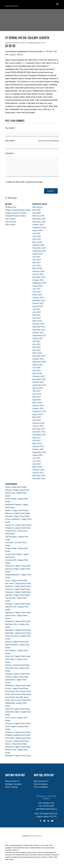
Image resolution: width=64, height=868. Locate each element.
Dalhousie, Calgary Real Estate (18, 566)
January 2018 (38, 426)
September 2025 (39, 228)
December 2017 (39, 429)
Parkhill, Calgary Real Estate (17, 677)
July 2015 (36, 458)
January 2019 (38, 406)
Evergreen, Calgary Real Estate (18, 592)
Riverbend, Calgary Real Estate (18, 685)
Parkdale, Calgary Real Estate (17, 674)
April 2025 (37, 239)
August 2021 (38, 338)
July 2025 (36, 233)
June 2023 (37, 292)
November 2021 (39, 330)
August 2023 (38, 286)
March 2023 (37, 295)
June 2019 (37, 394)
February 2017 (38, 446)
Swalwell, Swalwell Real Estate (18, 735)
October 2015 (38, 449)
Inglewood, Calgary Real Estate (18, 613)
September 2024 (39, 251)
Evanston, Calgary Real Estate (18, 589)
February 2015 (38, 470)
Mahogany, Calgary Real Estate (18, 630)
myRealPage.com (36, 836)
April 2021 (37, 350)
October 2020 (38, 359)
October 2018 (38, 409)
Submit (51, 191)
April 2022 (37, 318)
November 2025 (39, 222)
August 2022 (38, 306)
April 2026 (37, 213)
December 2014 (39, 476)
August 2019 (38, 388)
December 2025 (39, 219)
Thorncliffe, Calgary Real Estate (18, 738)
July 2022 (36, 309)
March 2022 (37, 321)
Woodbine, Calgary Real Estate (18, 756)
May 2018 (36, 417)
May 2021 (36, 347)
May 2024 (36, 263)
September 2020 (39, 362)
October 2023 (38, 280)
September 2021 (39, 336)
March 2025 (37, 242)
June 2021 (37, 344)
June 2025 (37, 236)
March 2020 (37, 374)
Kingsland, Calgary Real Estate (18, 621)
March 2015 (37, 467)
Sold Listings (10, 225)
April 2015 (37, 464)
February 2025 (38, 245)
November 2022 (39, 301)
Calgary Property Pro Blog (16, 213)
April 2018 (37, 420)
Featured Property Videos (16, 216)
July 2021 (36, 341)
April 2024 (37, 266)
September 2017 (39, 435)
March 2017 (37, 444)
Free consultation (41, 787)
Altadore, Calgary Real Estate (17, 490)
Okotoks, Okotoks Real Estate (17, 665)
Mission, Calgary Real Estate (17, 642)
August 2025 (38, 231)
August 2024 (38, 254)
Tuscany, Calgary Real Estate (17, 741)
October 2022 (38, 303)
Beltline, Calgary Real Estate (17, 510)
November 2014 (39, 479)
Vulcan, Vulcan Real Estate (16, 744)
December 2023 (39, 277)
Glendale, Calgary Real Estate (17, 595)
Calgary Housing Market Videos (18, 210)
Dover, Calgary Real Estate (16, 580)
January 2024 (38, 274)
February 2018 (38, 423)
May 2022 (36, 315)
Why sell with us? (41, 781)
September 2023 (39, 283)
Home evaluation (41, 784)
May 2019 (36, 397)
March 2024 (37, 268)
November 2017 (39, 432)
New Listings (10, 219)
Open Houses (11, 222)
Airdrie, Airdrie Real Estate (16, 487)
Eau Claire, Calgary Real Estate (18, 583)
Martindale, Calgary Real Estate (18, 633)
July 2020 (36, 368)
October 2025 (38, 225)
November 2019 (39, 379)
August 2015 (38, 455)
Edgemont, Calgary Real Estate (18, 586)
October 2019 (38, 382)
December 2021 (39, 327)
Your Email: (10, 141)
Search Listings (11, 787)
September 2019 (39, 385)
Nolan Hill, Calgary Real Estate (18, 656)
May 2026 (36, 210)
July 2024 (36, 257)
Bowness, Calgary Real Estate (18, 513)
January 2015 (38, 473)
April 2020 (37, 371)
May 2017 (36, 438)
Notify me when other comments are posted (24, 182)
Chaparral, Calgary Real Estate (18, 528)
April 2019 (37, 400)
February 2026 (38, 216)
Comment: (10, 153)
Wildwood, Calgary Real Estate (18, 747)
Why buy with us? (12, 781)
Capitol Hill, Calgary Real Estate (18, 525)
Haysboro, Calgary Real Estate (18, 604)
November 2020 (39, 356)
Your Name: (10, 128)
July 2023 (36, 289)
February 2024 (38, 271)
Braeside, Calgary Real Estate (17, 516)
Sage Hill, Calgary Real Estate (17, 709)
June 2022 (37, 312)
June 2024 (37, 260)
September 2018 (39, 411)
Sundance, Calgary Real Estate (18, 732)
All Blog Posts (11, 207)
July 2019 (36, 391)
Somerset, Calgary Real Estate (18, 723)
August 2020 (38, 365)
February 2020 (38, 376)
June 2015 (37, 461)
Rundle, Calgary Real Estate (17, 688)
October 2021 (38, 333)
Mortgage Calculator (13, 784)
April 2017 (37, 441)
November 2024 (39, 248)
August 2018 (38, 414)
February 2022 (38, 324)
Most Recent (38, 207)
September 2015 (39, 452)
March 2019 (37, 403)
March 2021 (37, 353)
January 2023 (38, 298)
